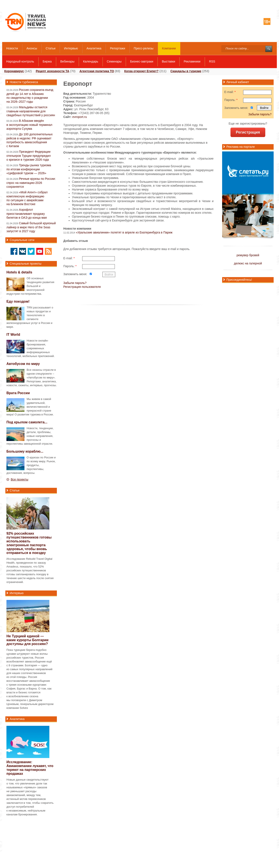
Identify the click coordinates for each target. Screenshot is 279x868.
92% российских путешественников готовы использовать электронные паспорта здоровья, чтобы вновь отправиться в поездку (29, 543)
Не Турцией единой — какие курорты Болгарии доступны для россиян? (27, 640)
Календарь (91, 61)
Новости (12, 48)
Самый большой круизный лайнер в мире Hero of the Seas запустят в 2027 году (31, 227)
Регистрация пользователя (82, 287)
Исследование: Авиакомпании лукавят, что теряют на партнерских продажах (30, 768)
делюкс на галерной (248, 263)
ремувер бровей (248, 255)
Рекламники (192, 61)
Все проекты (20, 479)
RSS (212, 61)
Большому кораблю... (25, 451)
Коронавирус (14, 71)
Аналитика (94, 48)
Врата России (18, 393)
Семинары (114, 61)
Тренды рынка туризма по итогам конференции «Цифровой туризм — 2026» (29, 169)
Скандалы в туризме (186, 71)
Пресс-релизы (144, 48)
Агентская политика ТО (97, 71)
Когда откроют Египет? (141, 71)
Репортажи (118, 48)
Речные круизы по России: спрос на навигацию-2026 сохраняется (31, 183)
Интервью (71, 48)
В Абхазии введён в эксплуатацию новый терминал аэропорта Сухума (29, 125)
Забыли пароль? (75, 283)
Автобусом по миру (23, 364)
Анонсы (32, 48)
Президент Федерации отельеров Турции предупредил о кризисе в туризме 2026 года (29, 156)
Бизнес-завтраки (142, 61)
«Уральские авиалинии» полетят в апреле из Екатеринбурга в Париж (124, 232)
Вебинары (67, 61)
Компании (169, 48)
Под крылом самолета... (27, 422)
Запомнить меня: (75, 274)
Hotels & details (19, 272)
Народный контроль (20, 61)
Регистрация (248, 132)
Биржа (47, 61)
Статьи (51, 48)
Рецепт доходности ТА (53, 71)
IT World (13, 335)
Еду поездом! (18, 301)
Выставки (168, 61)
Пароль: (70, 266)
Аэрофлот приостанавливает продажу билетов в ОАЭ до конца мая (27, 214)
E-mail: (69, 258)
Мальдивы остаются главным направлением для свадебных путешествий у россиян (31, 111)
